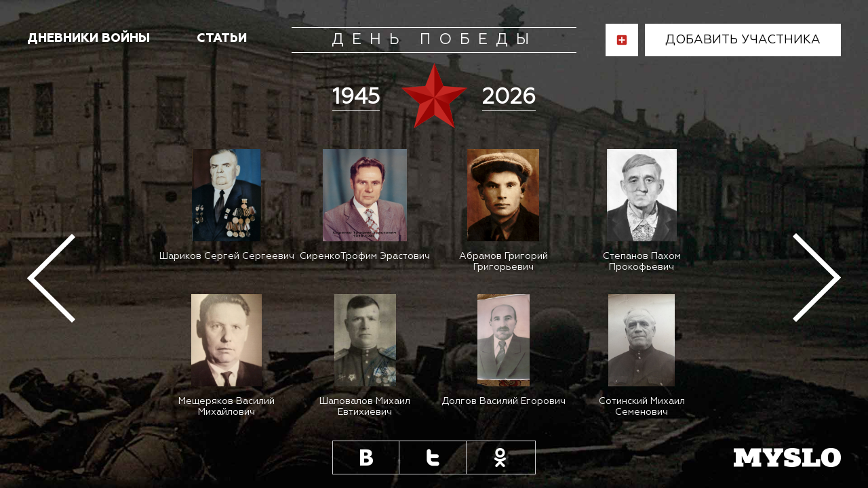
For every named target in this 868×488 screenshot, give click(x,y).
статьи (222, 39)
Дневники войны (88, 39)
